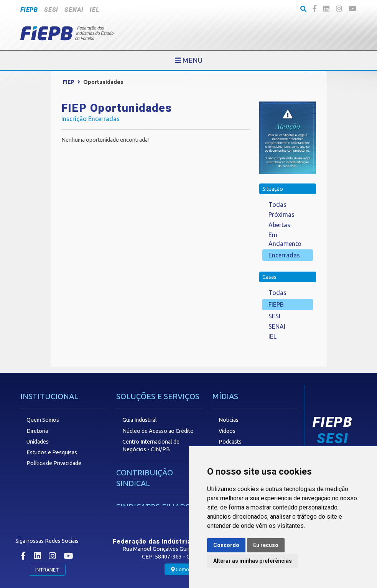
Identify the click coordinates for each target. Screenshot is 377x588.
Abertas (279, 225)
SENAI (74, 10)
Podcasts (230, 442)
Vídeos (227, 431)
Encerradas (284, 255)
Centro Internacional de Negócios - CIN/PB (151, 446)
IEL (94, 10)
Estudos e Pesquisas (52, 452)
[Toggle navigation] (189, 60)
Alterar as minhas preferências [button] (253, 561)
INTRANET (47, 570)
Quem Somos (43, 420)
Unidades (38, 442)
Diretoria (37, 431)
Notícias (229, 420)
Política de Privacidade (54, 463)
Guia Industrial (140, 420)
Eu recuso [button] (266, 545)
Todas (277, 205)
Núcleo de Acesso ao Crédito (158, 431)
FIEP (69, 82)
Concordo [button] (226, 545)
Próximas (282, 215)
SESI (51, 10)
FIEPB (29, 10)
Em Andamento (285, 239)
